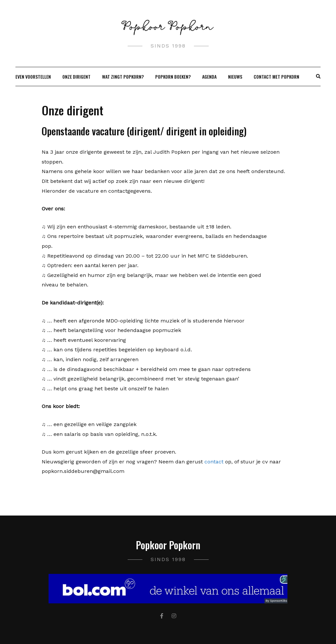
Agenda (209, 77)
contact (214, 462)
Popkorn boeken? (173, 77)
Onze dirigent (76, 77)
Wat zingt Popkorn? (123, 77)
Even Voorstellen (33, 77)
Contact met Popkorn (276, 77)
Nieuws (235, 77)
